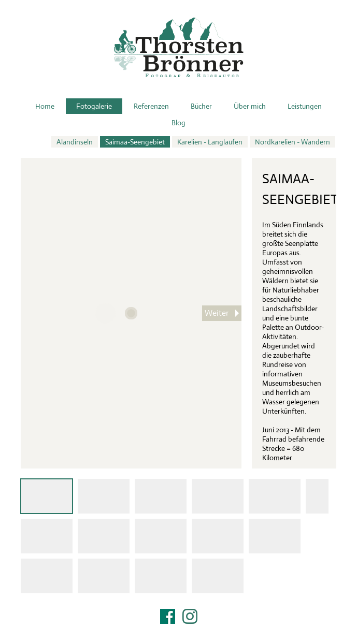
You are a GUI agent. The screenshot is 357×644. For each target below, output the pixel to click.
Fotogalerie (94, 106)
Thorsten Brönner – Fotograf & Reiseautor (179, 47)
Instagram (190, 616)
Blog (178, 123)
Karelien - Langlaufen (210, 142)
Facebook (168, 616)
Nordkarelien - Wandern (292, 142)
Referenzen (151, 106)
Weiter (217, 313)
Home (45, 106)
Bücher (201, 106)
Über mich (250, 106)
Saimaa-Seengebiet (135, 142)
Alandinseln (75, 142)
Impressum (179, 630)
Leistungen (305, 106)
